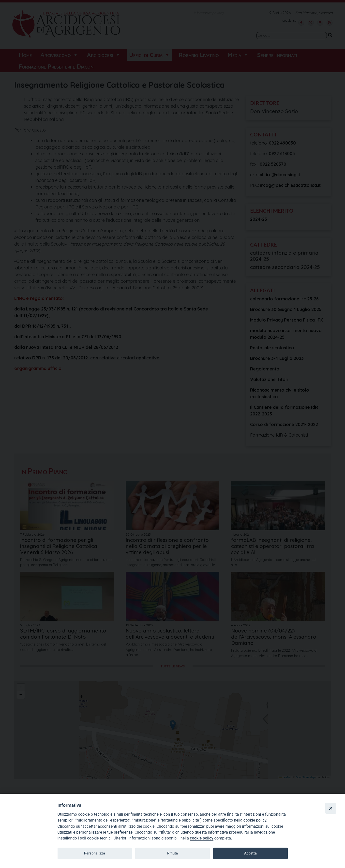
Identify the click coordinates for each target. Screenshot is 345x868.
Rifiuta (172, 853)
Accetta (250, 853)
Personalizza (95, 853)
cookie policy (202, 838)
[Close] (331, 808)
